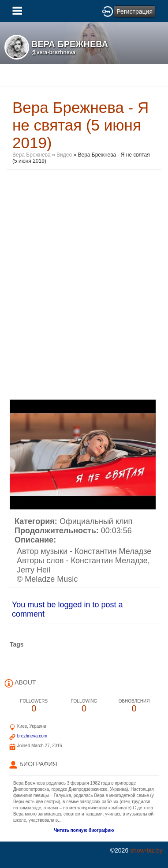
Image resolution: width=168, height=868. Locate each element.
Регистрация (134, 11)
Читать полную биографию (84, 830)
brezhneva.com (32, 736)
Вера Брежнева (32, 155)
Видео (64, 155)
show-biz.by (146, 850)
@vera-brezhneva (53, 52)
